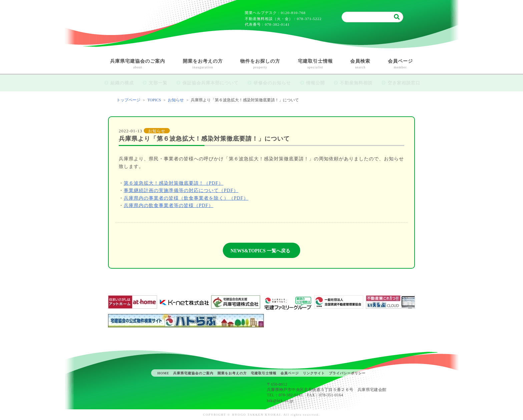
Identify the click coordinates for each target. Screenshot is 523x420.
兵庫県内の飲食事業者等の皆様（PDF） (169, 205)
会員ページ (401, 64)
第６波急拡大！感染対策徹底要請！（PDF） (174, 183)
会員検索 (360, 64)
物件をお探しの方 (260, 64)
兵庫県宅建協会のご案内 (138, 64)
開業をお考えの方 (203, 64)
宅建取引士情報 (316, 64)
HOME (163, 373)
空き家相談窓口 (404, 83)
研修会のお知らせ (272, 83)
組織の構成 (122, 83)
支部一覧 (158, 83)
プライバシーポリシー (347, 373)
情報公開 (316, 83)
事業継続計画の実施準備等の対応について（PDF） (181, 190)
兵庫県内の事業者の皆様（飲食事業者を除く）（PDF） (186, 198)
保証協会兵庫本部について (210, 83)
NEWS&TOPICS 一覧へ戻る (260, 251)
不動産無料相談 (356, 83)
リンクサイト (314, 373)
